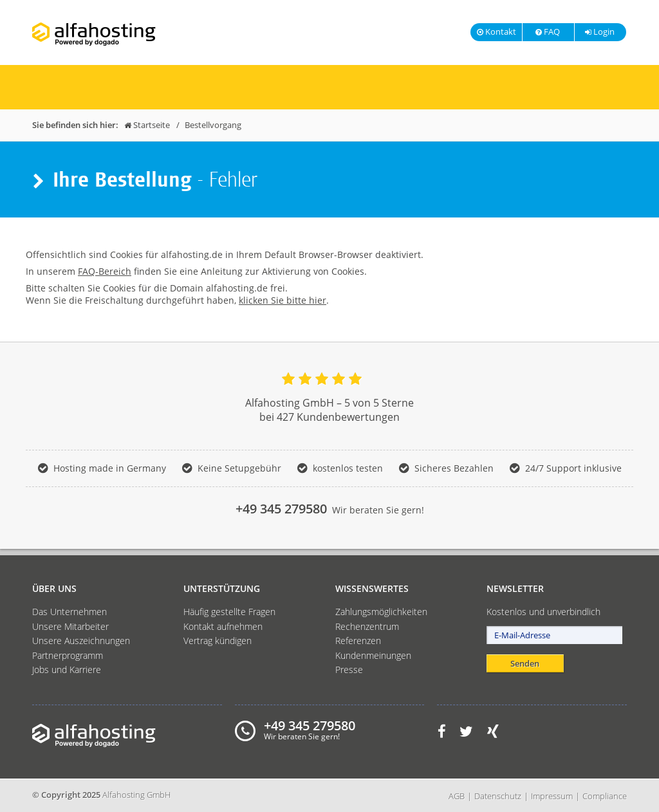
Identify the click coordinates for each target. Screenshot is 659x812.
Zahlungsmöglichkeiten (381, 612)
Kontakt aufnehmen (223, 626)
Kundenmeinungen (373, 655)
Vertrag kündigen (218, 641)
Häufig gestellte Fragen (229, 612)
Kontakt (497, 32)
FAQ (547, 32)
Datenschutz (498, 796)
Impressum (552, 796)
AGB (457, 796)
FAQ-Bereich (105, 271)
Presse (349, 669)
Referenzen (358, 641)
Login (599, 32)
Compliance (605, 796)
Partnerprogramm (68, 655)
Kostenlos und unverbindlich (543, 612)
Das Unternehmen (70, 612)
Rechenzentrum (367, 626)
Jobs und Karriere (67, 669)
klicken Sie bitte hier (283, 300)
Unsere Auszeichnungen (81, 641)
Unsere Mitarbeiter (70, 626)
